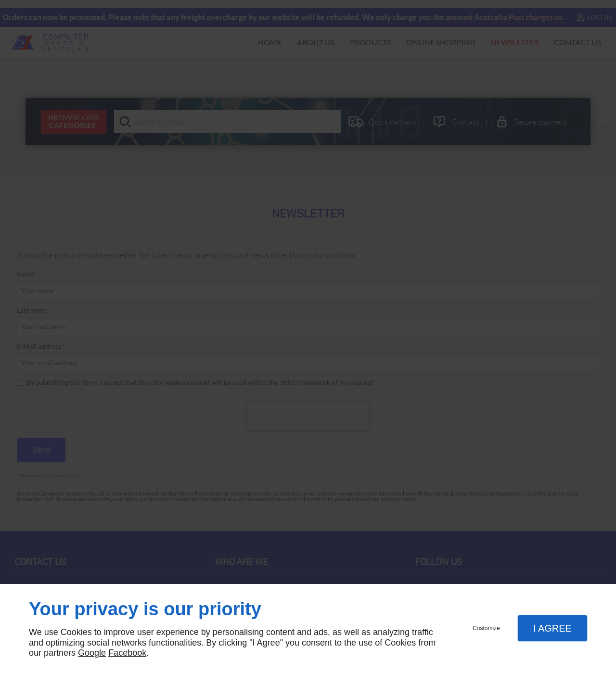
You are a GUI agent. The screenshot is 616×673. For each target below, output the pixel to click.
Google (92, 653)
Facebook (127, 653)
